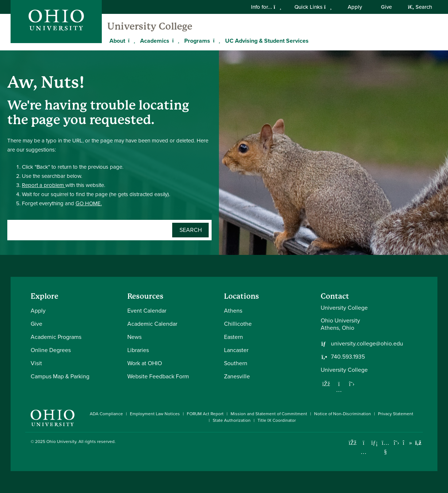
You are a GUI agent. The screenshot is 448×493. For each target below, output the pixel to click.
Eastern (233, 337)
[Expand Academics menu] (175, 41)
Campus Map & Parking (60, 376)
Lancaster (236, 350)
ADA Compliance (106, 414)
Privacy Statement (396, 414)
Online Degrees (51, 350)
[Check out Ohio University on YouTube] (385, 448)
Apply (355, 7)
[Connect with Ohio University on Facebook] (353, 443)
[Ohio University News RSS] (418, 443)
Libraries (138, 350)
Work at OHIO (145, 363)
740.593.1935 (348, 357)
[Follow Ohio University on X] (396, 443)
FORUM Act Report (205, 414)
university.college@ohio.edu (367, 344)
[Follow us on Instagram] (339, 390)
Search (420, 7)
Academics (155, 41)
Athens (233, 311)
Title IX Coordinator (277, 420)
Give (386, 7)
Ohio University (61, 442)
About (117, 41)
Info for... (266, 7)
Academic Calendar (152, 324)
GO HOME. (89, 203)
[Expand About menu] (131, 41)
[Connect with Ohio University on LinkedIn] (374, 443)
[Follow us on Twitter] (352, 384)
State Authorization (232, 420)
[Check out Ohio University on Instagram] (364, 452)
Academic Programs (56, 337)
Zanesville (237, 376)
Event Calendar (147, 311)
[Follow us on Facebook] (326, 384)
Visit (36, 363)
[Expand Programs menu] (216, 41)
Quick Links (313, 7)
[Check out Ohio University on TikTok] (407, 443)
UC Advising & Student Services (267, 41)
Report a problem (44, 185)
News (134, 337)
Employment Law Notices (155, 414)
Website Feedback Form (158, 376)
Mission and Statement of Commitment (269, 414)
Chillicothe (238, 324)
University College (150, 26)
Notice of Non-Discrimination (343, 414)
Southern (236, 363)
